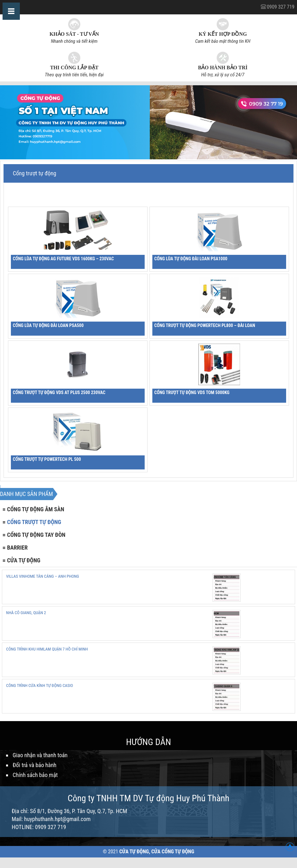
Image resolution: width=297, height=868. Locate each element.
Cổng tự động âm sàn (36, 509)
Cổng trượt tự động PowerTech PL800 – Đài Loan (205, 325)
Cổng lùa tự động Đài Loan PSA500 (48, 325)
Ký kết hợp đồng (223, 34)
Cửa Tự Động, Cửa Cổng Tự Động (157, 852)
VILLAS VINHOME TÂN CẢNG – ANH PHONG (43, 576)
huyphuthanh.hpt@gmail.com (57, 819)
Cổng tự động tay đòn (36, 535)
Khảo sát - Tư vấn (74, 34)
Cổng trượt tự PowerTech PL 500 (47, 459)
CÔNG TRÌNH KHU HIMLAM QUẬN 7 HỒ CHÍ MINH (47, 649)
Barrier (17, 548)
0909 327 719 (281, 7)
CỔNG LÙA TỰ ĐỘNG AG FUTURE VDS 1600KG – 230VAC (63, 259)
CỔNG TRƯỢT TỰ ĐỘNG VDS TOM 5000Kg (192, 392)
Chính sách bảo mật (35, 775)
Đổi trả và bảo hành (35, 765)
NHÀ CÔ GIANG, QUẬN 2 (26, 613)
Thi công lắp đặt (74, 68)
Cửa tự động (24, 560)
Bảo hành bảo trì (223, 68)
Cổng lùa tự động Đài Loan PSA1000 (191, 259)
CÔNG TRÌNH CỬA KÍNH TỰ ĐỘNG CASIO (40, 685)
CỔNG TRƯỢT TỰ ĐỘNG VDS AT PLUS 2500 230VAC (59, 392)
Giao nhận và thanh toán (40, 755)
